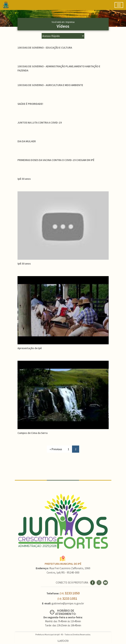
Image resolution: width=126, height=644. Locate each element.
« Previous (56, 449)
